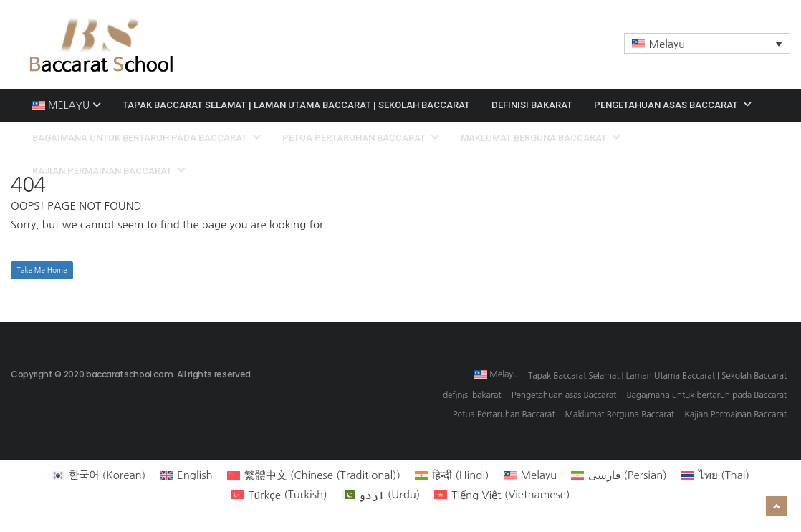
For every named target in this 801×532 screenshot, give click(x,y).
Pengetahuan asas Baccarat (673, 105)
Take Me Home (42, 270)
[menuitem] (708, 43)
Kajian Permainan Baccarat (109, 171)
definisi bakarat (532, 105)
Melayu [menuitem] (667, 44)
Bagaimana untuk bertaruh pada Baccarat (147, 138)
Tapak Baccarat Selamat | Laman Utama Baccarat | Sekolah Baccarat (296, 105)
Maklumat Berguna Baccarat (541, 138)
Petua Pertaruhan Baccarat (361, 138)
